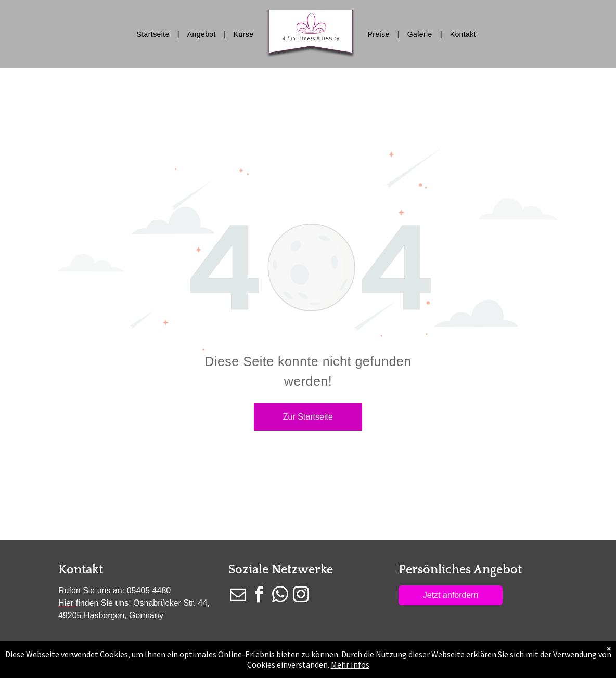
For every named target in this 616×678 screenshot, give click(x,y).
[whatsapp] (280, 596)
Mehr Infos (350, 664)
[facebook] (259, 596)
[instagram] (301, 596)
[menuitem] (154, 34)
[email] (238, 596)
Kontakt (81, 570)
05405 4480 (149, 590)
